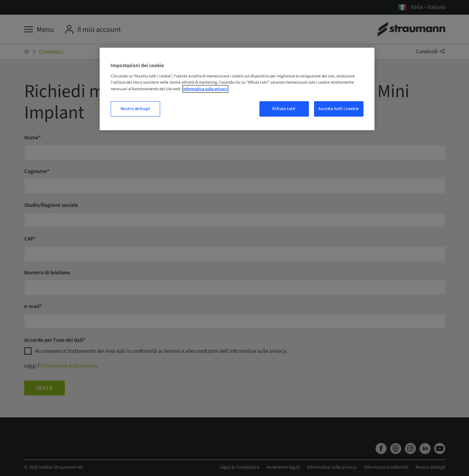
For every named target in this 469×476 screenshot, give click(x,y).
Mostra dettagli (136, 109)
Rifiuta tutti (284, 109)
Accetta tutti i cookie (339, 109)
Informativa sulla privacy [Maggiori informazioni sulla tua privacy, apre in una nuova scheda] (205, 89)
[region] (237, 89)
